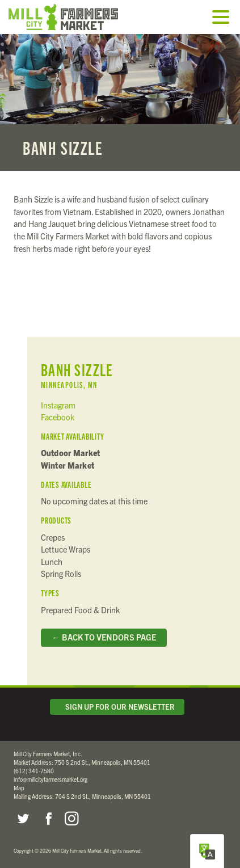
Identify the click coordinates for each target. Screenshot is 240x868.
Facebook (58, 417)
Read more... (120, 102)
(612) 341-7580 (34, 771)
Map (19, 788)
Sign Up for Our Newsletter (117, 707)
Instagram (58, 405)
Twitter (23, 819)
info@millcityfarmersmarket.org (50, 779)
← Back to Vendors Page (104, 637)
